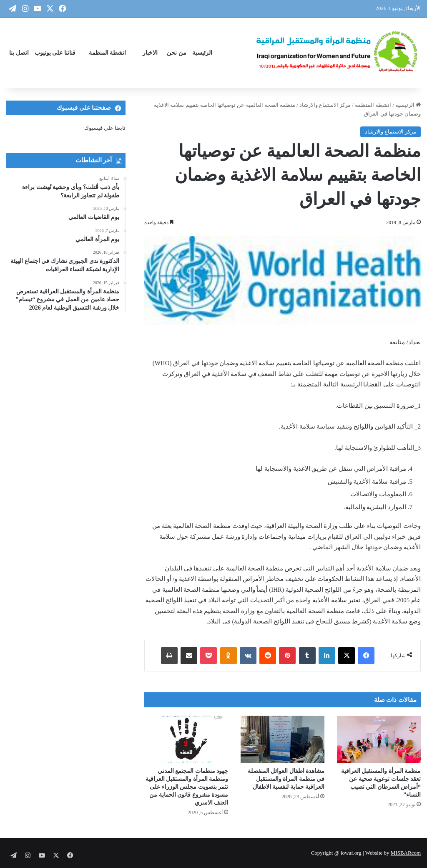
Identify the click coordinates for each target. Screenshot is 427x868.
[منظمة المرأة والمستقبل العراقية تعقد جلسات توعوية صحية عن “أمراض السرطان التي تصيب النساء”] (379, 739)
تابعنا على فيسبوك (105, 128)
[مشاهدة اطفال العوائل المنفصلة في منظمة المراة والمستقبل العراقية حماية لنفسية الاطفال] (283, 739)
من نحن (177, 53)
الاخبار (150, 53)
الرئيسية (202, 53)
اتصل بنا (19, 53)
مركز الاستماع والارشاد (325, 105)
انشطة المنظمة (108, 53)
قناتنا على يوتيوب (55, 53)
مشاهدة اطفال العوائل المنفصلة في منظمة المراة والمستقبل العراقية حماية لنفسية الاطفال (286, 779)
